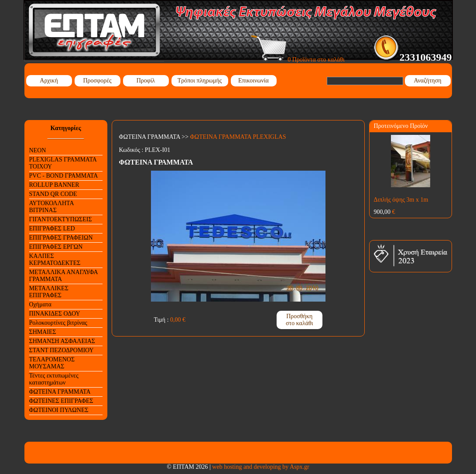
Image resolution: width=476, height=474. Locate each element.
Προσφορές (97, 81)
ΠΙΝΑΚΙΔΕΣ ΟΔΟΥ (55, 314)
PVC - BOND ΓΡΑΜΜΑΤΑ (64, 176)
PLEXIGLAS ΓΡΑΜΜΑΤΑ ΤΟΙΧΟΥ (63, 163)
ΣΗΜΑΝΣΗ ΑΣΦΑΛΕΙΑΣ (62, 341)
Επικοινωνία (253, 81)
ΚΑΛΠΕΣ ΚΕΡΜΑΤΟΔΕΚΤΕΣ (55, 259)
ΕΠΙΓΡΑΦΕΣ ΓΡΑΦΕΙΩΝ (61, 238)
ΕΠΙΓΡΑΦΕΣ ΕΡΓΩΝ (56, 247)
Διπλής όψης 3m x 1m (401, 200)
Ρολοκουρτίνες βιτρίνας (58, 323)
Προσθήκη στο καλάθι (300, 320)
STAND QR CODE (53, 194)
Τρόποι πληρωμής (200, 81)
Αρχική (49, 81)
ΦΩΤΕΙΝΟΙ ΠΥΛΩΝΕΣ (59, 410)
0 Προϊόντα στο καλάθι (298, 60)
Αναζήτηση (427, 81)
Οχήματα (40, 304)
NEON (38, 150)
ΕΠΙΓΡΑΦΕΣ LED (52, 228)
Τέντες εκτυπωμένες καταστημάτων (54, 379)
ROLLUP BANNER (54, 185)
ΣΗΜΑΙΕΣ (43, 332)
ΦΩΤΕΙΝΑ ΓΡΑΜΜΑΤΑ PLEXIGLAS (238, 137)
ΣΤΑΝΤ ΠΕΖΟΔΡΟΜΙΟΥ (62, 350)
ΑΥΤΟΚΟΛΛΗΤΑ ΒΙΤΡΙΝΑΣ (52, 207)
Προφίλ (146, 81)
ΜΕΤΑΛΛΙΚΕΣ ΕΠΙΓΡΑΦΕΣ (49, 292)
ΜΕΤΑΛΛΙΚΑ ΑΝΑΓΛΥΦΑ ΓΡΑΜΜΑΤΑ (64, 276)
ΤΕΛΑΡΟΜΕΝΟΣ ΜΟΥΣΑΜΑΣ (52, 363)
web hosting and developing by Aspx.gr (260, 467)
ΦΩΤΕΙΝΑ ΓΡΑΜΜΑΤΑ (60, 392)
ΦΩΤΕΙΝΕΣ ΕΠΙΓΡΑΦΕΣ (61, 401)
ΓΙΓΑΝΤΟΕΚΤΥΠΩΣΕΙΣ (61, 219)
